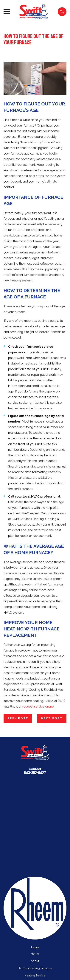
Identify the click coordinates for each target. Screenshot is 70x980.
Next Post (52, 718)
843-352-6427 (35, 773)
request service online (38, 706)
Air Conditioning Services (35, 968)
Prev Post (18, 718)
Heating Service (35, 976)
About (35, 961)
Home (35, 954)
